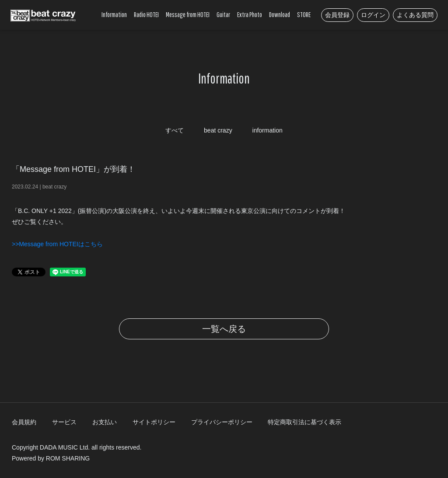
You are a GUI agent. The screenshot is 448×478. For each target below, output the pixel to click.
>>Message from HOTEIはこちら (57, 244)
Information (114, 14)
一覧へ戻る (224, 329)
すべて (175, 130)
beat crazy (218, 130)
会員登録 (337, 15)
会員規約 (24, 422)
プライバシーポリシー (222, 422)
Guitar (223, 14)
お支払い (105, 422)
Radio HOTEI (146, 14)
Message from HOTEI (188, 14)
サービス (64, 422)
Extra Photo (250, 14)
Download (280, 14)
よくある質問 (415, 15)
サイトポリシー (154, 422)
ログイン (373, 15)
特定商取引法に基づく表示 (304, 422)
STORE (304, 14)
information (268, 130)
